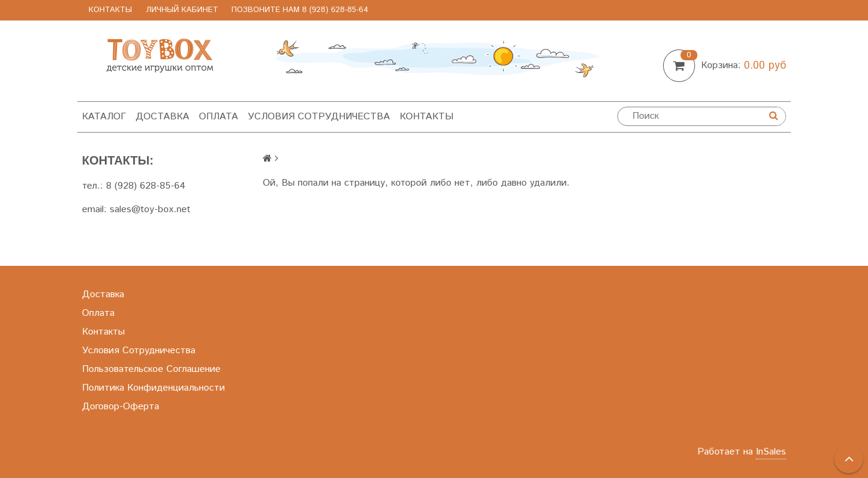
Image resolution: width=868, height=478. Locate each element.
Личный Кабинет (182, 10)
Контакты (110, 10)
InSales (771, 452)
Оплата (219, 117)
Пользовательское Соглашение (151, 369)
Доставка (162, 117)
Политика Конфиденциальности (153, 388)
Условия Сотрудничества (319, 117)
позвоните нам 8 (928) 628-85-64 (300, 10)
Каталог (104, 117)
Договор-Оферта (121, 407)
